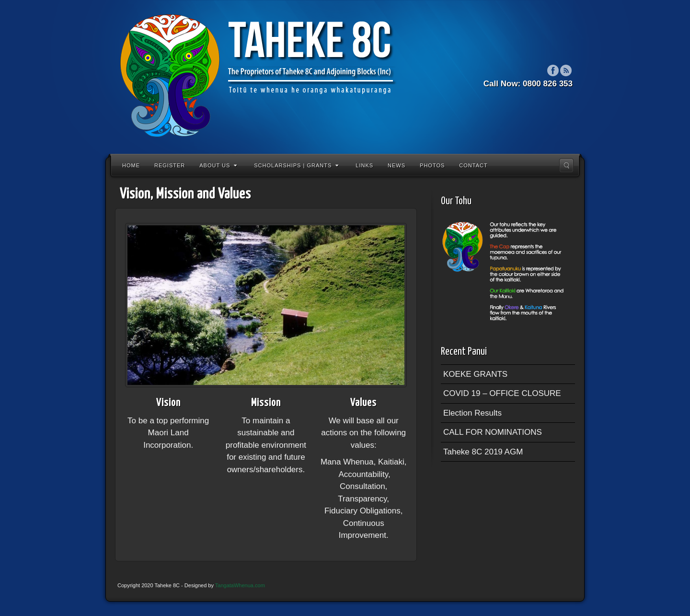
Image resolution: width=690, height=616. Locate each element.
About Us (218, 165)
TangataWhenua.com (240, 585)
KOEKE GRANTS (475, 374)
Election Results (472, 413)
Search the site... (566, 165)
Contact (473, 165)
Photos (432, 165)
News (397, 165)
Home (131, 165)
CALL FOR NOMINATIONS (493, 432)
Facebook (553, 70)
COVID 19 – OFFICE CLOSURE (502, 393)
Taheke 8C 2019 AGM (483, 452)
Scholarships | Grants (296, 165)
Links (364, 165)
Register (170, 165)
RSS (566, 70)
